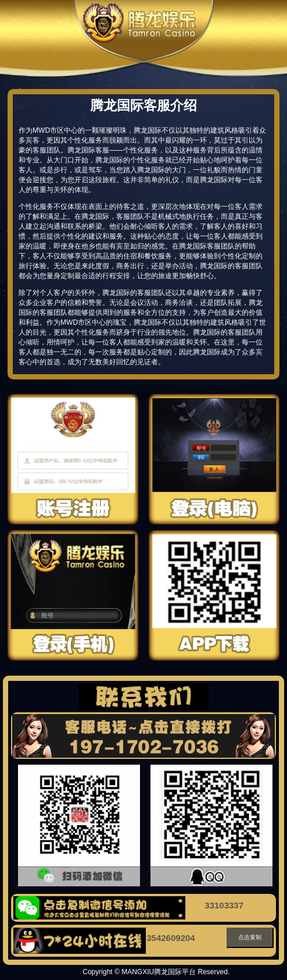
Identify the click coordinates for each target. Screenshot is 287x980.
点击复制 (250, 937)
